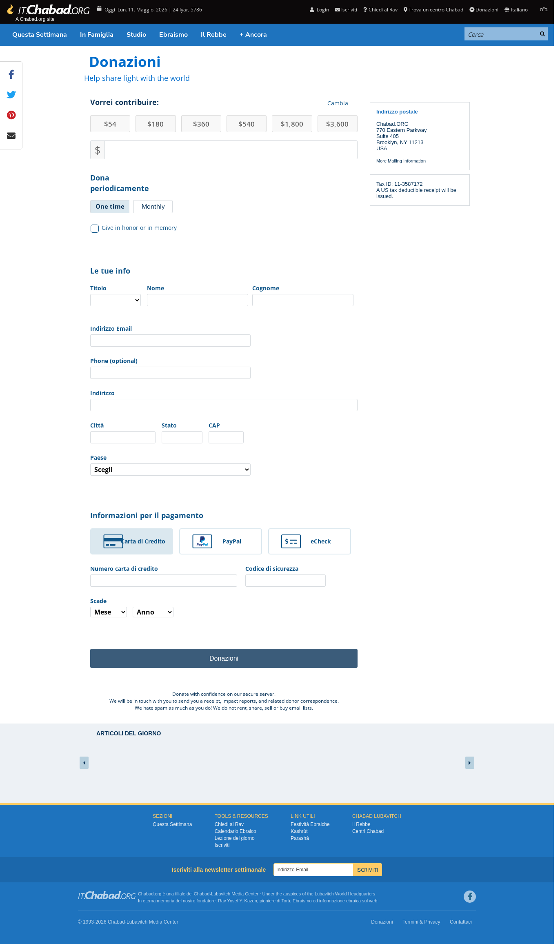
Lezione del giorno (235, 838)
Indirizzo (102, 393)
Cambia (338, 103)
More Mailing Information (401, 161)
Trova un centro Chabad (433, 10)
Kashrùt (299, 831)
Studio (136, 35)
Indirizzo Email (111, 328)
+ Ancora (253, 35)
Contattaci (461, 922)
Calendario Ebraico (236, 831)
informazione (332, 901)
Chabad (202, 894)
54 (110, 124)
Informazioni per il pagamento (147, 515)
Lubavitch (221, 894)
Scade (98, 601)
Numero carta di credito (124, 569)
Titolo (98, 288)
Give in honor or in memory (134, 228)
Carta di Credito (143, 541)
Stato (169, 425)
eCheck (321, 541)
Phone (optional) (114, 361)
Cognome (266, 288)
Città (97, 425)
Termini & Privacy (421, 922)
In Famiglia (97, 35)
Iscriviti (346, 10)
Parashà (300, 838)
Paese (98, 458)
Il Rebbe (214, 35)
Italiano (516, 10)
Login (319, 10)
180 (156, 124)
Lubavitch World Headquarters (345, 894)
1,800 (292, 124)
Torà (286, 901)
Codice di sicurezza (272, 569)
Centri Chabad (368, 831)
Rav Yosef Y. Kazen (238, 901)
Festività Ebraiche (310, 824)
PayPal (232, 541)
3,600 (337, 124)
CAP (214, 425)
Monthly (153, 206)
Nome (156, 288)
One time (110, 206)
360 (201, 124)
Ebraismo (173, 35)
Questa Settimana (40, 35)
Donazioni (484, 10)
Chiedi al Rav (380, 10)
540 (247, 124)
